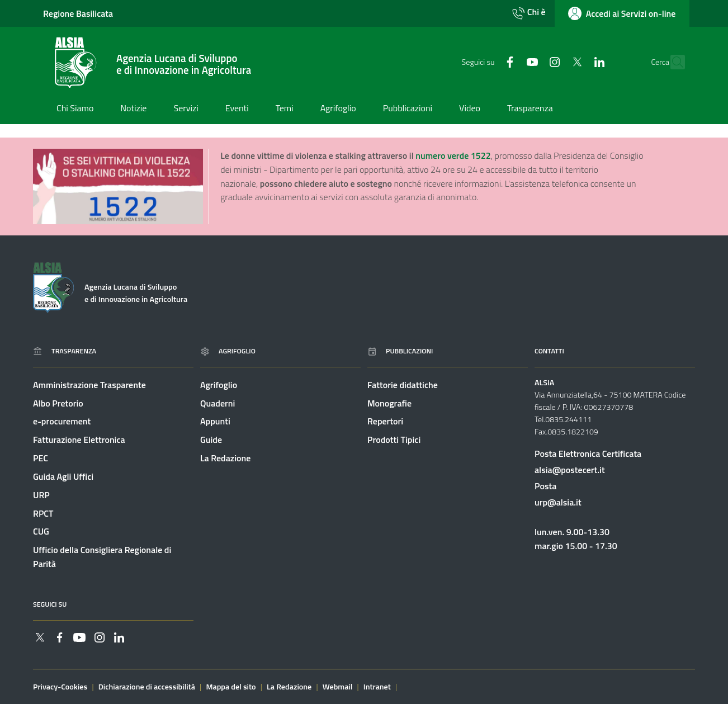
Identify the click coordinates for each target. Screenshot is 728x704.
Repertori (385, 422)
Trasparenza (65, 351)
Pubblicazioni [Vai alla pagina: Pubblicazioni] (400, 351)
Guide (211, 440)
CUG (41, 532)
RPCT (43, 513)
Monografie (389, 403)
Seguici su (50, 604)
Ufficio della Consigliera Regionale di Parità (102, 557)
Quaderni (218, 403)
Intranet (377, 687)
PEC (41, 458)
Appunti (215, 422)
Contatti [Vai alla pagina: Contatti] (549, 351)
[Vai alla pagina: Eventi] (237, 109)
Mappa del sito (231, 687)
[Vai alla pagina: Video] (470, 109)
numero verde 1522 (453, 155)
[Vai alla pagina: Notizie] (133, 109)
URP (41, 495)
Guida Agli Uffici (63, 476)
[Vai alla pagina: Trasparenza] (530, 109)
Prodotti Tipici (394, 440)
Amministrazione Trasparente (89, 385)
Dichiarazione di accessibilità (147, 687)
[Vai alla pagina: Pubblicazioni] (408, 109)
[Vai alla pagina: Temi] (285, 109)
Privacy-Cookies (60, 687)
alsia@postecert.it (570, 470)
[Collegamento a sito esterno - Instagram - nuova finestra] (533, 62)
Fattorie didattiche (403, 385)
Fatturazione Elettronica (79, 440)
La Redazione (225, 458)
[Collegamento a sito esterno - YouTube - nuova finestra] (511, 62)
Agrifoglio (219, 385)
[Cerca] (673, 62)
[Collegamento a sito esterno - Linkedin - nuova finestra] (578, 62)
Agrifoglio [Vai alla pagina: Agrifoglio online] (228, 351)
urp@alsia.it (558, 502)
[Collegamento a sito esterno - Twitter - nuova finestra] (556, 62)
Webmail (338, 687)
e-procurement (62, 422)
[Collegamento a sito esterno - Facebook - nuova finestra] (489, 62)
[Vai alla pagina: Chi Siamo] (75, 109)
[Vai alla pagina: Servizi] (186, 109)
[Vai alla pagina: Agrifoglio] (338, 109)
